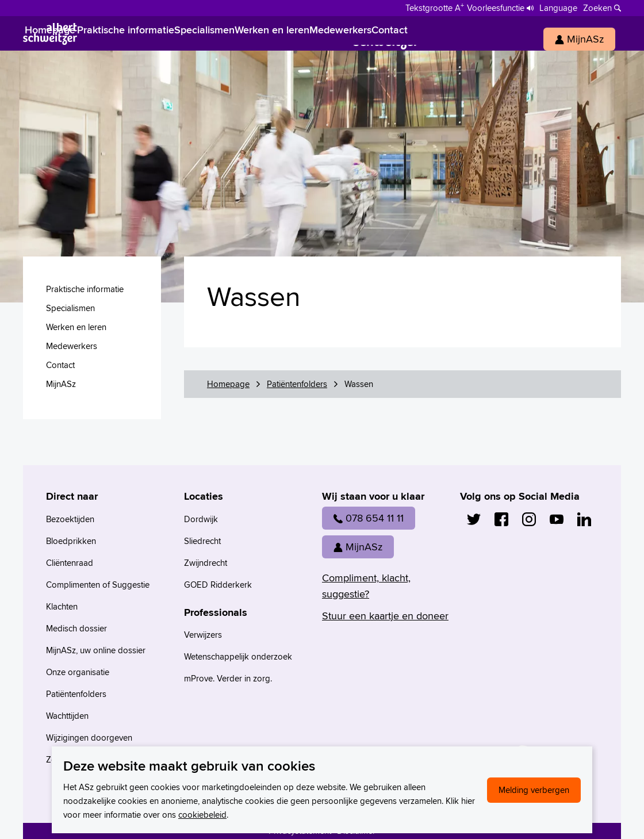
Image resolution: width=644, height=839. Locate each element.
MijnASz (358, 547)
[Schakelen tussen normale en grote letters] (435, 7)
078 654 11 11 (369, 518)
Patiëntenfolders (297, 384)
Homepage (228, 384)
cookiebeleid (202, 815)
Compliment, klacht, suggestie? (366, 586)
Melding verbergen (534, 790)
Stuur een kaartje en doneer (385, 616)
